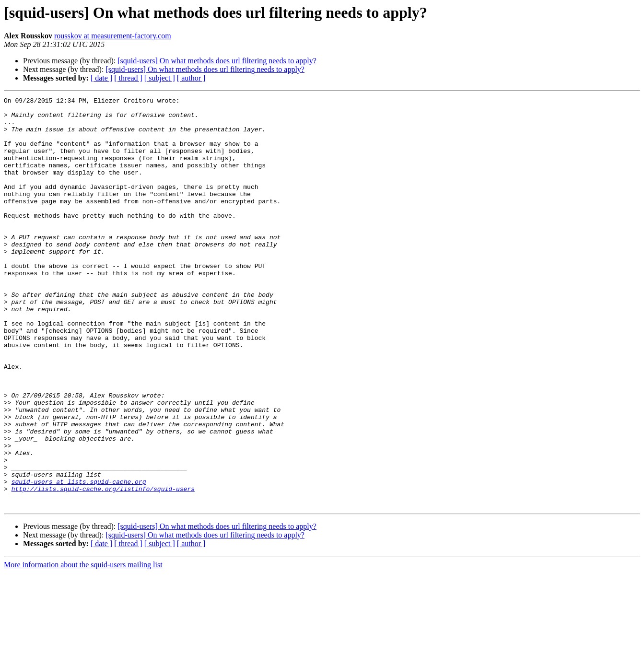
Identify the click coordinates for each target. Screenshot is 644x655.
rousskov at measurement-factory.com (113, 36)
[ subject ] (160, 78)
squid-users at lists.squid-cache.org (79, 559)
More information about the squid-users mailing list (83, 647)
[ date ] (101, 78)
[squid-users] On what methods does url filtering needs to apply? (217, 61)
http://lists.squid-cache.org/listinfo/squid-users (103, 568)
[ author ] (191, 78)
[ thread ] (128, 78)
